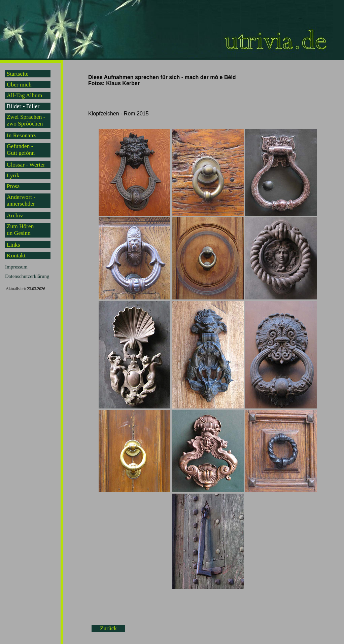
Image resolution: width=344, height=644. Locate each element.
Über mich (19, 85)
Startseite (18, 74)
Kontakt (16, 256)
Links (13, 245)
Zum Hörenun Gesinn (20, 230)
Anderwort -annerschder (21, 200)
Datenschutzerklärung (27, 276)
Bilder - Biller (23, 106)
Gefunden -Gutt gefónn (21, 150)
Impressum (16, 267)
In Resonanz (21, 135)
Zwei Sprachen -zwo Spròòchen (26, 120)
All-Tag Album (24, 95)
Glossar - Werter (26, 165)
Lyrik (13, 175)
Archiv (15, 216)
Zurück (108, 628)
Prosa (13, 186)
